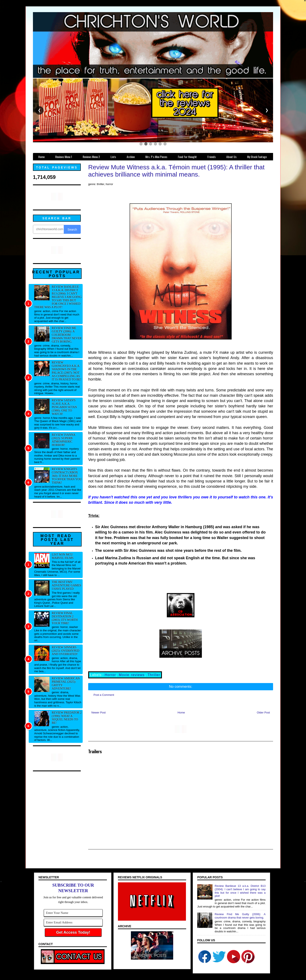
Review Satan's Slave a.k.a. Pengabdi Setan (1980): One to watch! (64, 407)
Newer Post (98, 713)
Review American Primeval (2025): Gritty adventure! (66, 683)
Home (181, 713)
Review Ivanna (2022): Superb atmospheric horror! (64, 440)
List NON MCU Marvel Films (63, 556)
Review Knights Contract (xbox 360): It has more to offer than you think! (67, 476)
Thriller (154, 675)
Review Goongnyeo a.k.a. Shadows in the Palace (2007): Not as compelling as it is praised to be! (67, 371)
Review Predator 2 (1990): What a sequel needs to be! (67, 718)
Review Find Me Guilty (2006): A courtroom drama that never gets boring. (67, 335)
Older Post (263, 713)
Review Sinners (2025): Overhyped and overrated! (66, 651)
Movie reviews (132, 675)
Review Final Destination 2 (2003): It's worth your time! (65, 618)
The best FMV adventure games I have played (67, 585)
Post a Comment (104, 695)
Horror (110, 675)
